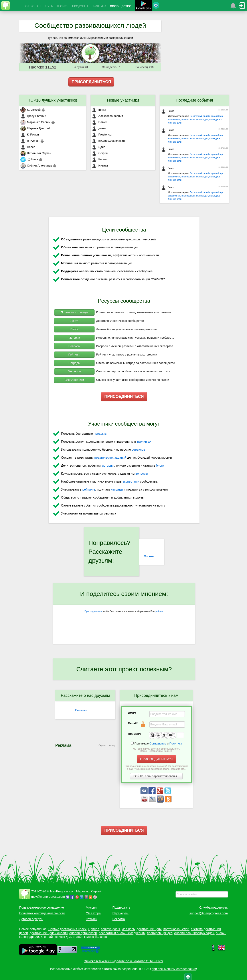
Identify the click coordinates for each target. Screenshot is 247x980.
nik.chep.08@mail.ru (108, 141)
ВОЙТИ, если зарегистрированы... (156, 776)
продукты (100, 434)
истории (108, 465)
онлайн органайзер (83, 933)
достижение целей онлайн (48, 933)
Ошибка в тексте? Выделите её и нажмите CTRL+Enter (123, 961)
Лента (74, 321)
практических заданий (110, 458)
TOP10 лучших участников (53, 100)
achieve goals (111, 929)
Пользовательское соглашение (42, 907)
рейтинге (89, 489)
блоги (160, 465)
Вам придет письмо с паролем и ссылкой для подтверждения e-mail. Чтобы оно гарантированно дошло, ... (156, 768)
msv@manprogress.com (48, 897)
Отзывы (92, 919)
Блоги (74, 329)
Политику (176, 743)
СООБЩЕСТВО (121, 6)
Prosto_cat (102, 135)
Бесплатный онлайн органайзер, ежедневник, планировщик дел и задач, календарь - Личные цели (196, 119)
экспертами (131, 481)
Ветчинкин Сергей (36, 153)
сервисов (138, 450)
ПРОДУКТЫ (80, 6)
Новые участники (123, 100)
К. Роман (30, 135)
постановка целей (176, 929)
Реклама (119, 919)
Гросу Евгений (33, 116)
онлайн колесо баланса (90, 937)
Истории (74, 338)
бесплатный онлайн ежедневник (122, 933)
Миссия (91, 907)
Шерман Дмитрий (36, 128)
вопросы (141, 473)
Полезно (149, 556)
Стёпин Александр (36, 166)
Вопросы (74, 346)
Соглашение (158, 743)
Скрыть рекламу (107, 745)
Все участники (74, 380)
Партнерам (121, 913)
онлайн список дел (57, 937)
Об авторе (93, 913)
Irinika (99, 110)
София (100, 153)
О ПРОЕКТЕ (34, 6)
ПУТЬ (49, 6)
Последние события (194, 100)
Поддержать (121, 907)
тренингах (144, 442)
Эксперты (74, 371)
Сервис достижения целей (67, 929)
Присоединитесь (93, 611)
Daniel (99, 122)
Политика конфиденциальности (42, 913)
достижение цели (149, 929)
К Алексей (31, 110)
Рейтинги (74, 354)
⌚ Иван (29, 159)
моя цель (128, 929)
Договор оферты (31, 919)
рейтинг (160, 611)
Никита (100, 166)
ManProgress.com (63, 891)
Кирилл (100, 159)
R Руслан (30, 141)
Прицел (94, 929)
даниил (100, 128)
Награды (74, 363)
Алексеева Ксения (107, 116)
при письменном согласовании (174, 969)
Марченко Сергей (36, 122)
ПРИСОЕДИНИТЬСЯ (91, 82)
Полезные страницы (74, 312)
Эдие (98, 147)
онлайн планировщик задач (194, 933)
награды (117, 489)
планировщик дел (160, 933)
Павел (28, 147)
